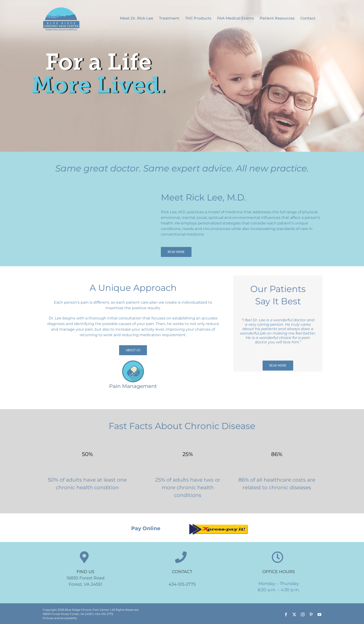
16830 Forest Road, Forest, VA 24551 (68, 614)
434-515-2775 (182, 584)
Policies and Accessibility (60, 618)
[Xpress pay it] (218, 524)
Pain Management (133, 386)
